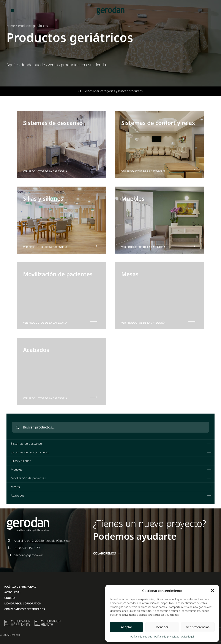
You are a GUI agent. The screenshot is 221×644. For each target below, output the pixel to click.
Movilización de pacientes (112, 478)
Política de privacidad (167, 637)
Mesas (112, 487)
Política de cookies (141, 637)
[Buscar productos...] (111, 427)
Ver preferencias (198, 627)
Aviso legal (188, 637)
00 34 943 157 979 (27, 548)
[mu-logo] (17, 621)
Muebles (112, 470)
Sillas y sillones (112, 461)
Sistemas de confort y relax (112, 452)
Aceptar (126, 627)
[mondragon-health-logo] (47, 621)
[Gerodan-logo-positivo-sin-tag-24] (110, 8)
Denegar (162, 627)
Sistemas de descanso (112, 444)
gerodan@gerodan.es (29, 555)
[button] (212, 591)
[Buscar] (17, 427)
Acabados (112, 495)
